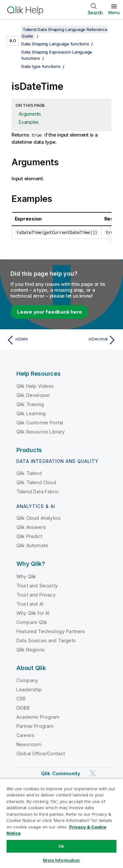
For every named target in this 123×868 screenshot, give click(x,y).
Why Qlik (26, 576)
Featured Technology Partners (51, 631)
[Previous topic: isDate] (33, 340)
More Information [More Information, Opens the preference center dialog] (61, 860)
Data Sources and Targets (46, 640)
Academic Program (38, 717)
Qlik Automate (32, 545)
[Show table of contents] (13, 29)
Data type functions (41, 66)
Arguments (30, 114)
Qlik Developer (33, 395)
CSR (21, 699)
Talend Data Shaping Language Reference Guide (64, 33)
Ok (61, 846)
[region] (61, 823)
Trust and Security (37, 586)
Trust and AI (30, 604)
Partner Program (35, 726)
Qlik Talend (29, 473)
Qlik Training (30, 404)
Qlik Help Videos (35, 386)
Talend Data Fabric (38, 491)
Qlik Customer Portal (40, 423)
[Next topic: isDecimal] (90, 340)
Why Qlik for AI (33, 613)
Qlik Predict (29, 536)
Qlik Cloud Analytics (39, 518)
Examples (29, 122)
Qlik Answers (31, 527)
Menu (114, 12)
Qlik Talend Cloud (36, 482)
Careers (25, 735)
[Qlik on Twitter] (93, 773)
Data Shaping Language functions (55, 44)
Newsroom (29, 744)
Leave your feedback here (50, 312)
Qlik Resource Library (41, 432)
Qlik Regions (31, 650)
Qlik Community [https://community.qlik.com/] (61, 773)
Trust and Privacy (36, 595)
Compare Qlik (32, 622)
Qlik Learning (31, 413)
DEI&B (23, 708)
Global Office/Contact (41, 753)
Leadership (29, 689)
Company (27, 680)
